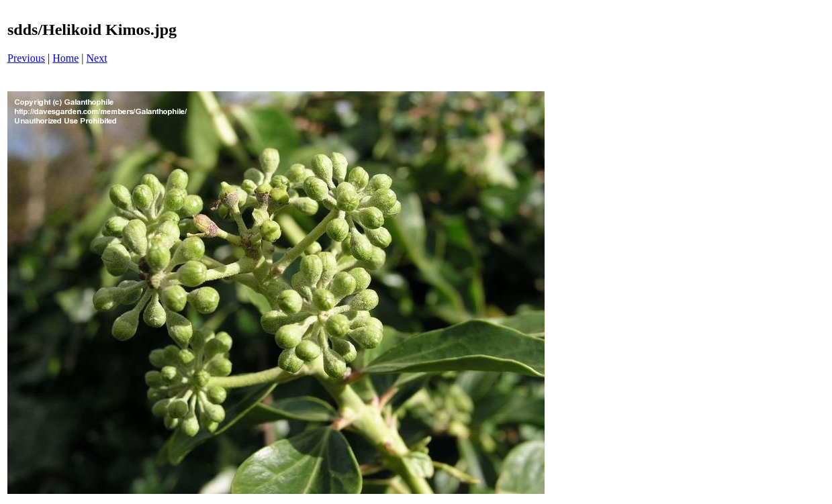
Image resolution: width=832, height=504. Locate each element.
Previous (26, 58)
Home (65, 58)
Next (97, 58)
